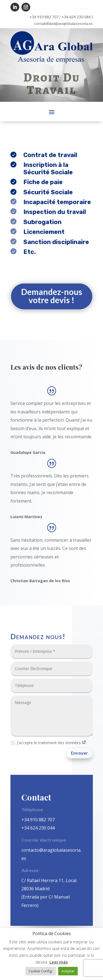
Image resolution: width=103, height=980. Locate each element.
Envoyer (79, 753)
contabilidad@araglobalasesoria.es (63, 23)
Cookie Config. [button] (41, 971)
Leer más (59, 962)
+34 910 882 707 (44, 17)
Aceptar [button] (68, 971)
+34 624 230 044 (76, 17)
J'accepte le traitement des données (48, 743)
